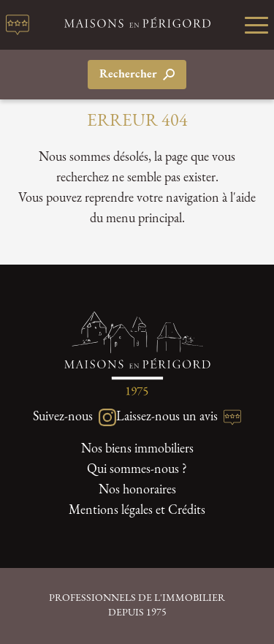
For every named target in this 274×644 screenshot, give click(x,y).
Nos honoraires (137, 490)
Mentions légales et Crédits (137, 511)
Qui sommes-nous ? (137, 470)
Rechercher (137, 75)
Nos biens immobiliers (137, 449)
